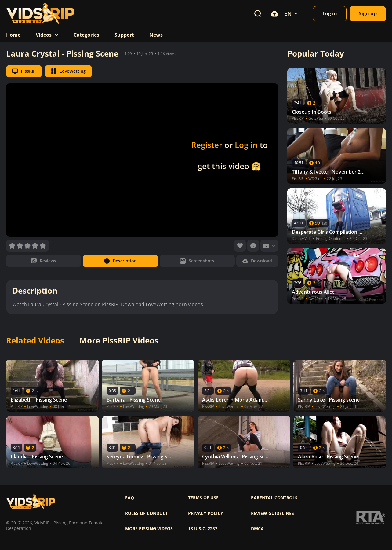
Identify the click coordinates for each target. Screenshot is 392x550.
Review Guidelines (272, 513)
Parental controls (274, 498)
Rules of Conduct (147, 513)
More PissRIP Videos (119, 341)
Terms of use (203, 498)
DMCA (257, 529)
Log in (246, 145)
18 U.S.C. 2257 (203, 529)
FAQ (130, 498)
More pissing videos (149, 529)
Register (207, 145)
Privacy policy (206, 513)
